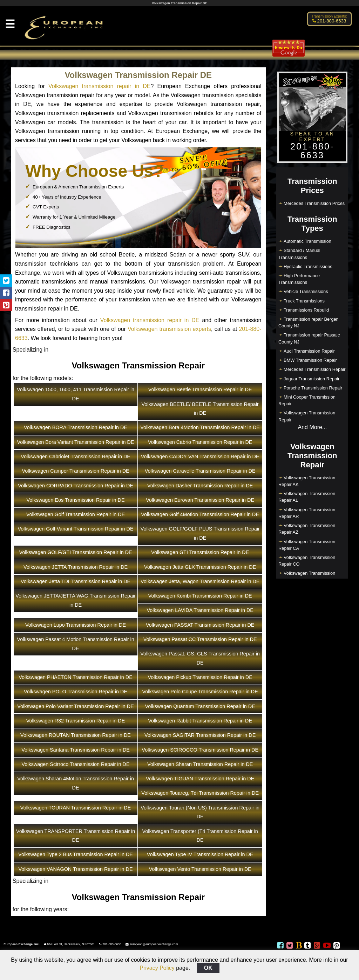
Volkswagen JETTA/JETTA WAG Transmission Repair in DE (76, 600)
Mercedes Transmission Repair (314, 369)
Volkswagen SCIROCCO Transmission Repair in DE (200, 750)
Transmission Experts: (329, 16)
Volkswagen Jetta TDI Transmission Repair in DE (76, 581)
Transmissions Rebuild (306, 310)
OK (208, 968)
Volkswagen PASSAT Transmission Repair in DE (200, 625)
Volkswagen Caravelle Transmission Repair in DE (200, 471)
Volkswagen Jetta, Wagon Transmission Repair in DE (200, 581)
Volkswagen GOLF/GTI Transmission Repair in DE (75, 552)
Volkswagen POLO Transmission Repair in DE (76, 692)
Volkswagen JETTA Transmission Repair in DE (76, 567)
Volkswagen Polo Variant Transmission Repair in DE (75, 706)
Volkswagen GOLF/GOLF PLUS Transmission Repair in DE (200, 533)
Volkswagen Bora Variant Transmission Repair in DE (76, 442)
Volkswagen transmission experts (169, 329)
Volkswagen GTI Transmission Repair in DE (200, 552)
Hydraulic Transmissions (308, 266)
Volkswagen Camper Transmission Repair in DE (75, 471)
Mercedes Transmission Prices (314, 203)
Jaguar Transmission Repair (311, 379)
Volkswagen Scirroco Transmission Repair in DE (76, 764)
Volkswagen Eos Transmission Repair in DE (76, 500)
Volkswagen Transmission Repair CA (307, 545)
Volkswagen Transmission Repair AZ (307, 529)
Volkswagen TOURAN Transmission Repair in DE (76, 808)
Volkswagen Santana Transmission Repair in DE (76, 750)
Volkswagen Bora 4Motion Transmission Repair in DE (200, 427)
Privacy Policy (157, 968)
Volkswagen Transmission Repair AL (307, 497)
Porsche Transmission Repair (313, 388)
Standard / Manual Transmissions (299, 254)
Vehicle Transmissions (306, 291)
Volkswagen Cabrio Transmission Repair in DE (200, 442)
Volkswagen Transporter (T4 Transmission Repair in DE (200, 836)
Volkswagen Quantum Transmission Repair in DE (200, 706)
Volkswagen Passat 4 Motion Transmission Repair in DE (75, 644)
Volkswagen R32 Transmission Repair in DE (76, 721)
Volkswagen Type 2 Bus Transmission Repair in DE (76, 854)
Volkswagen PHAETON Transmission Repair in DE (75, 677)
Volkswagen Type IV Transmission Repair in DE (200, 854)
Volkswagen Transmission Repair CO (307, 561)
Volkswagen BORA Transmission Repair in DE (76, 427)
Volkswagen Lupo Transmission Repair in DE (76, 625)
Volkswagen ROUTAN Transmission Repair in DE (76, 735)
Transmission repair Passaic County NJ (309, 338)
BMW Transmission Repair (310, 360)
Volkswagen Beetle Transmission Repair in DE (200, 389)
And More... (312, 427)
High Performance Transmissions (299, 279)
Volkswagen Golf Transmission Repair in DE (76, 514)
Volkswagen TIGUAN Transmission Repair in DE (200, 779)
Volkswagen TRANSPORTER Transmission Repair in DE (76, 836)
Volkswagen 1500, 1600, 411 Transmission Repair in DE (76, 394)
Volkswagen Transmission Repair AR (307, 513)
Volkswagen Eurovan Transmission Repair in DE (200, 500)
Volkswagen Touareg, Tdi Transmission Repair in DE (200, 793)
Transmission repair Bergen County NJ (309, 322)
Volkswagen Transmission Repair (307, 416)
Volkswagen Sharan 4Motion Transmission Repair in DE (76, 783)
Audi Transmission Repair (309, 351)
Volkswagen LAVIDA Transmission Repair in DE (200, 610)
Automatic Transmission (307, 241)
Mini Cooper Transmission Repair (307, 400)
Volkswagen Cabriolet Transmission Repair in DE (76, 456)
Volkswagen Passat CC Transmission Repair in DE (200, 639)
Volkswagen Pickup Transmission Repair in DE (200, 677)
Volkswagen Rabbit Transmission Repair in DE (200, 721)
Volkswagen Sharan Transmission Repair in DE (200, 764)
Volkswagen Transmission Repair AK (307, 481)
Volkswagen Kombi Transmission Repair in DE (200, 596)
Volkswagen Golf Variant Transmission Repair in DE (76, 529)
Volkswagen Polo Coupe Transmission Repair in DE (200, 692)
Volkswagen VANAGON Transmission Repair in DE (76, 869)
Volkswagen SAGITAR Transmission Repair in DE (200, 735)
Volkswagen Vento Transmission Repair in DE (200, 869)
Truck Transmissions (304, 301)
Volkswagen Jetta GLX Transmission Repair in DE (200, 567)
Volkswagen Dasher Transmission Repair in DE (200, 486)
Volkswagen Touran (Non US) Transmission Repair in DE (200, 812)
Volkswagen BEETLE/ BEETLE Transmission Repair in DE (200, 409)
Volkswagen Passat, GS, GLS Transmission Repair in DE (200, 658)
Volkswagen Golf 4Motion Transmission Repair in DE (200, 514)
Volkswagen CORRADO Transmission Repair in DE (76, 486)
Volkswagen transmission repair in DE (99, 86)
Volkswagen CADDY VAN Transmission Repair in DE (200, 456)
